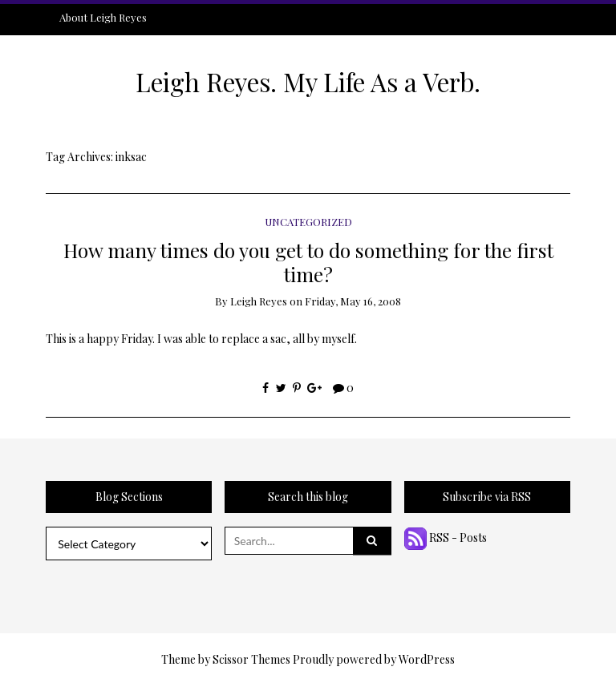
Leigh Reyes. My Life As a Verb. (308, 82)
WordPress (427, 659)
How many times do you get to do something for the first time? (308, 261)
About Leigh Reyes (103, 17)
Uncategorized (308, 222)
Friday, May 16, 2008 (353, 301)
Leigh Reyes (259, 301)
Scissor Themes (251, 659)
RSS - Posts (446, 537)
